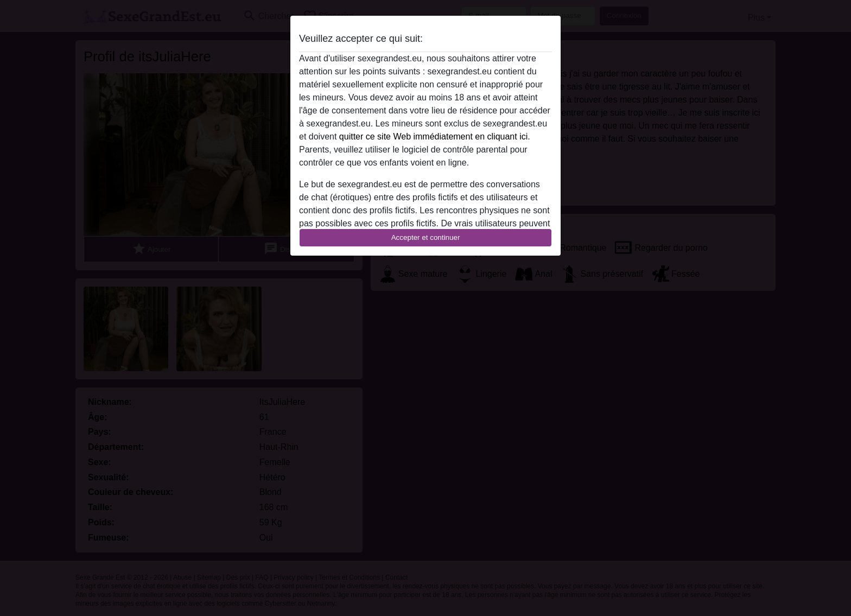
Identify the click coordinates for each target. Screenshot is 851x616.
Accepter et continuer (426, 237)
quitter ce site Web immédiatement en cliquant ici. (435, 136)
